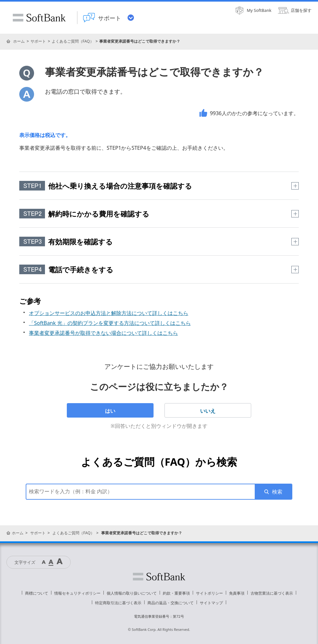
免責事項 (237, 593)
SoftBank (39, 18)
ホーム (19, 41)
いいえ (208, 411)
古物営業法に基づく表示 (272, 593)
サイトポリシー (209, 593)
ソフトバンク (159, 577)
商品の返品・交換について (171, 603)
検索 (277, 492)
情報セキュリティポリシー (77, 593)
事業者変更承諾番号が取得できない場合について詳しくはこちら (103, 333)
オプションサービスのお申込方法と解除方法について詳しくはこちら (109, 313)
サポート (38, 41)
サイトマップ (211, 603)
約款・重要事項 (176, 593)
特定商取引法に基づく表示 (118, 603)
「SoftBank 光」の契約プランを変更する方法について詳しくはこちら (110, 323)
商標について (37, 593)
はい (110, 411)
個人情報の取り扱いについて (132, 593)
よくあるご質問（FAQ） (73, 41)
